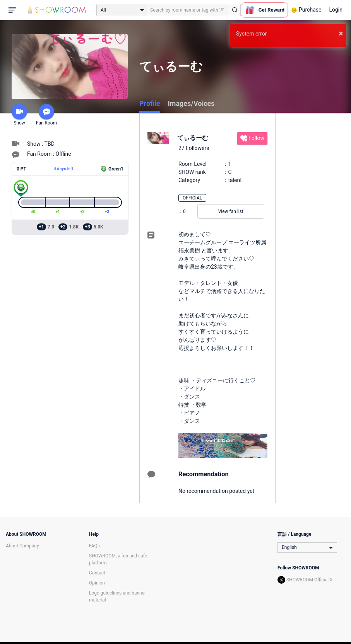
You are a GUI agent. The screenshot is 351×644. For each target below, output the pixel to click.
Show (19, 115)
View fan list (231, 211)
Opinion (97, 583)
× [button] (341, 33)
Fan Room (46, 115)
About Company (22, 546)
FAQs (94, 546)
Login (336, 10)
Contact (97, 573)
